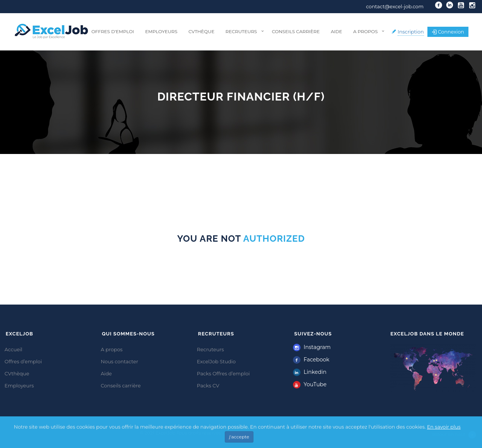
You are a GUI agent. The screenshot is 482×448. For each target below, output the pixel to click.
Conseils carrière (296, 31)
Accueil (13, 349)
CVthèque (201, 31)
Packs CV (208, 386)
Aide (336, 31)
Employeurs (161, 31)
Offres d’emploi (113, 31)
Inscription (411, 32)
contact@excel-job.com (395, 6)
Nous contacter (119, 361)
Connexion (448, 32)
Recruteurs (241, 31)
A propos (365, 31)
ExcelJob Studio (216, 361)
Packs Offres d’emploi (223, 373)
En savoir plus (444, 435)
